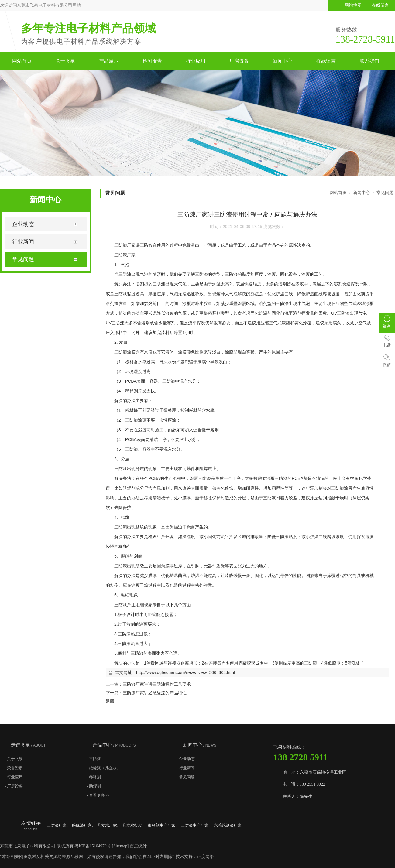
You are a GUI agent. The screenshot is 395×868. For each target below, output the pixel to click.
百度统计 (138, 846)
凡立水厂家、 (109, 825)
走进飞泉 (28, 745)
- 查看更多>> (98, 795)
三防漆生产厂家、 (197, 825)
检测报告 (152, 61)
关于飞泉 (65, 61)
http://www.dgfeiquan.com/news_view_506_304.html (185, 672)
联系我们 (369, 61)
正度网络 (205, 857)
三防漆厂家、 (59, 825)
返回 (110, 701)
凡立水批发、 (134, 825)
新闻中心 (283, 61)
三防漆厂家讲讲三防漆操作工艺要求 (157, 684)
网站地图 (353, 5)
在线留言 (380, 5)
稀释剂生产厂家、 (163, 825)
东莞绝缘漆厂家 (228, 825)
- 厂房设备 (14, 786)
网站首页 (22, 61)
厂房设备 (239, 61)
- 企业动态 (186, 759)
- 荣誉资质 (14, 768)
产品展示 (109, 61)
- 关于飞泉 (14, 759)
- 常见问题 (186, 777)
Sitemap (120, 846)
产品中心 (114, 745)
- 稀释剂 (94, 777)
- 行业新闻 (186, 768)
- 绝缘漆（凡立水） (104, 768)
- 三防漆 (94, 759)
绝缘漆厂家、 (84, 825)
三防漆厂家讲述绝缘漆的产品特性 (155, 693)
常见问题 (384, 193)
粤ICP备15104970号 (93, 846)
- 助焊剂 (94, 786)
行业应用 (196, 61)
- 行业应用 (14, 777)
